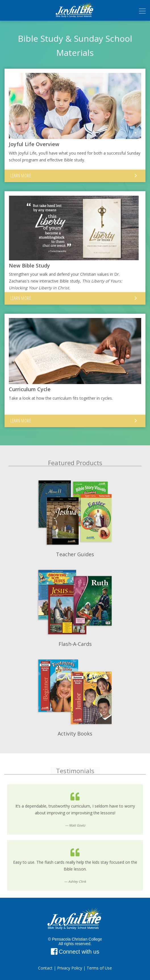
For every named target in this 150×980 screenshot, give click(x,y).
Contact (45, 968)
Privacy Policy (70, 968)
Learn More (21, 176)
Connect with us (75, 952)
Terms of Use (99, 968)
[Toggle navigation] (142, 11)
